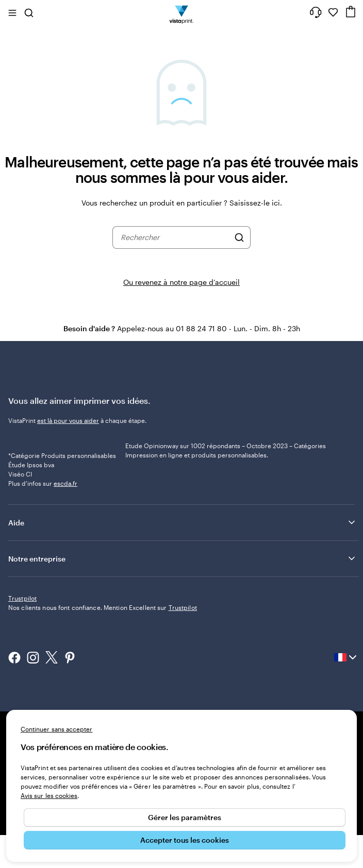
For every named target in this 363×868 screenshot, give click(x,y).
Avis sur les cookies (49, 795)
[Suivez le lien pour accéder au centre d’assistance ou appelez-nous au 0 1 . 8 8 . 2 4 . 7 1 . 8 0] (316, 12)
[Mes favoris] (333, 12)
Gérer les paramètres (185, 817)
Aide (183, 556)
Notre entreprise (183, 592)
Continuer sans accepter (56, 729)
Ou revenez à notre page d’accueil (181, 282)
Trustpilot (22, 632)
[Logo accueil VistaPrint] (182, 12)
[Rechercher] (239, 237)
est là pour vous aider (68, 420)
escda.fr (65, 517)
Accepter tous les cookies (185, 840)
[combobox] (175, 237)
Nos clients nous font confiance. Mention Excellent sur (103, 641)
